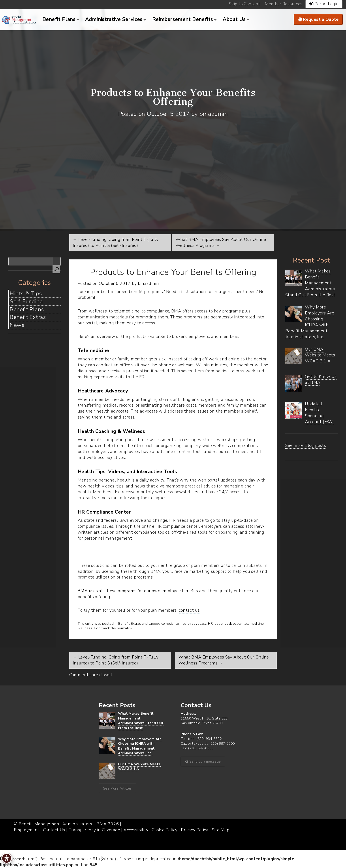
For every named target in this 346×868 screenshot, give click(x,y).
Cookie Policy (165, 830)
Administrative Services (114, 19)
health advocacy (194, 623)
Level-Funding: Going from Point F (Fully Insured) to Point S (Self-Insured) (116, 660)
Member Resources (284, 4)
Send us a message (203, 761)
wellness (98, 311)
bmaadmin (214, 114)
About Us (234, 19)
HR (211, 623)
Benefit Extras (28, 317)
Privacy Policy (195, 830)
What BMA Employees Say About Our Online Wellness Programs (224, 660)
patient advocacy (228, 623)
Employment (27, 830)
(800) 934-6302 (209, 739)
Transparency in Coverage (94, 830)
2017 (182, 114)
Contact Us (54, 830)
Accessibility (136, 830)
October (158, 114)
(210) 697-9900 (222, 743)
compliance (158, 311)
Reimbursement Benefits (183, 19)
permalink (125, 628)
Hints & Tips (26, 293)
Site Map (221, 830)
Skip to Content (245, 4)
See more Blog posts (306, 445)
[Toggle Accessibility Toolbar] (7, 858)
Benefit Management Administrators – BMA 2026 (69, 824)
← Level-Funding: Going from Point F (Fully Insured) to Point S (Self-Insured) (116, 243)
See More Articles (118, 788)
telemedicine (127, 311)
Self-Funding (26, 301)
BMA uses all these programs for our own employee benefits (138, 591)
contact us (189, 610)
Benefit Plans (59, 19)
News (17, 325)
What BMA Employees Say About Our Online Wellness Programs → (221, 243)
